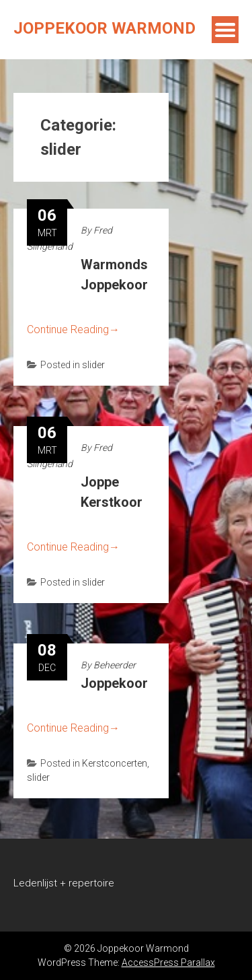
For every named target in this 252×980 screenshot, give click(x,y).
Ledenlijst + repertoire (64, 883)
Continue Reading (73, 329)
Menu (225, 30)
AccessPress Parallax (168, 963)
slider (93, 365)
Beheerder (115, 665)
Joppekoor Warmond (104, 28)
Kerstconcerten (115, 763)
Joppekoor (114, 683)
